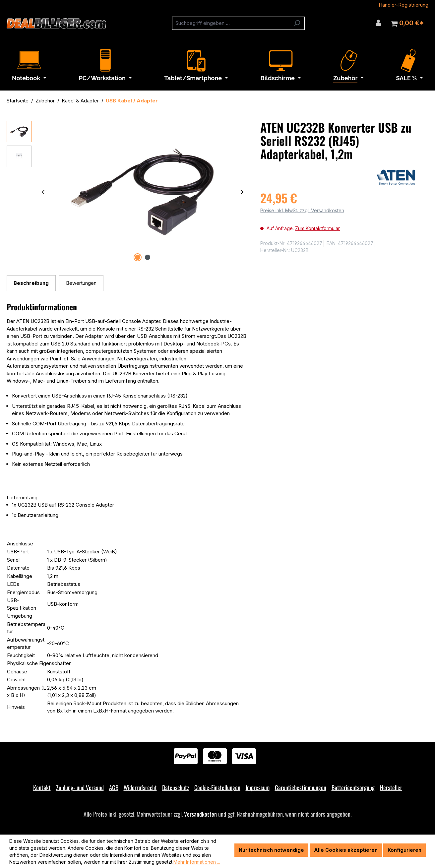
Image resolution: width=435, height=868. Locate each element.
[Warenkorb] (407, 23)
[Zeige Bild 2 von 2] (148, 257)
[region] (127, 192)
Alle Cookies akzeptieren (346, 850)
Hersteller (391, 787)
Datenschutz (176, 787)
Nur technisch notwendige (271, 850)
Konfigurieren (404, 850)
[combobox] (231, 23)
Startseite (18, 101)
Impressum (258, 787)
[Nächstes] (242, 192)
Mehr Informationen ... (197, 862)
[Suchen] (297, 23)
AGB (114, 787)
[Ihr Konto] (378, 23)
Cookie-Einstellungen (217, 787)
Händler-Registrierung (404, 5)
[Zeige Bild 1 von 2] (138, 257)
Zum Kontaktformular (317, 228)
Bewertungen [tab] (81, 283)
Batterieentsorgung (353, 787)
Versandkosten (200, 814)
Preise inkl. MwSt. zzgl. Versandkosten (302, 210)
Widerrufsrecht (140, 787)
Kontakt (42, 787)
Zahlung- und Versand (80, 787)
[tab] (31, 283)
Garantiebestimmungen (301, 787)
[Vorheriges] (43, 192)
